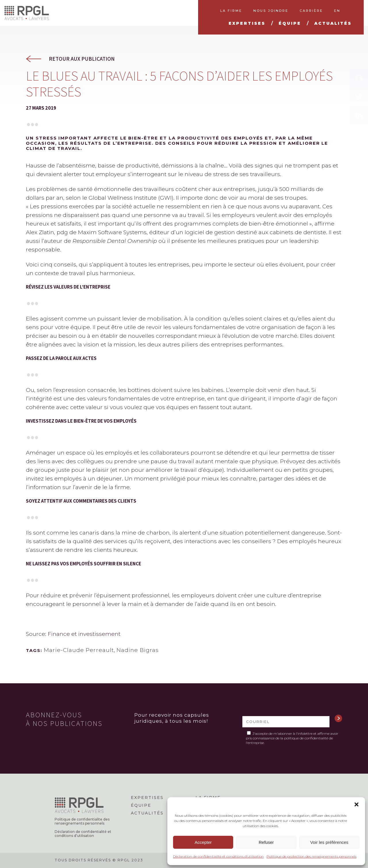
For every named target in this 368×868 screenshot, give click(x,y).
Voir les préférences (329, 842)
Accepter (203, 842)
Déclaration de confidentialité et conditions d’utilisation (218, 856)
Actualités (147, 813)
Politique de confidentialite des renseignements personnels (82, 821)
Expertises (147, 798)
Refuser (266, 842)
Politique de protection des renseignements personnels (312, 856)
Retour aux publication (82, 59)
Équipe (141, 805)
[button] (356, 804)
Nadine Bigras (138, 650)
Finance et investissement (84, 634)
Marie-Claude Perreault (79, 650)
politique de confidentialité (306, 738)
